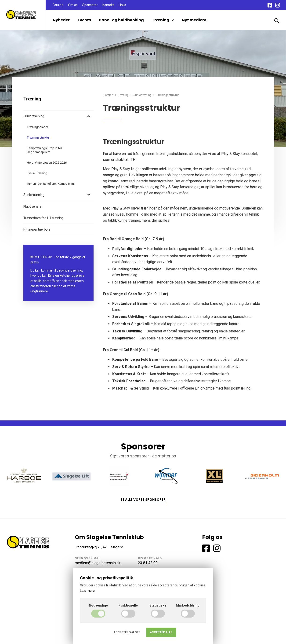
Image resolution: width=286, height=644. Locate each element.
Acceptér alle (161, 632)
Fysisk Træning (37, 173)
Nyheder (61, 20)
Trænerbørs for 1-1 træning (43, 218)
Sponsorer (90, 5)
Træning (163, 20)
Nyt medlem (194, 20)
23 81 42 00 (148, 563)
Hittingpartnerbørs (37, 229)
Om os (73, 5)
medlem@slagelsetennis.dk (98, 563)
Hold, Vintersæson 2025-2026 (47, 163)
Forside (58, 5)
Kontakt (108, 5)
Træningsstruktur (38, 138)
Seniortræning (34, 195)
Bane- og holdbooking (121, 20)
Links (122, 5)
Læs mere (87, 591)
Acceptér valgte (127, 632)
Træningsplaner (37, 127)
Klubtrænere (33, 206)
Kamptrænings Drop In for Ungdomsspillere (44, 150)
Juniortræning (143, 95)
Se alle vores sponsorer (143, 500)
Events (84, 20)
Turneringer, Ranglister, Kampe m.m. (51, 184)
